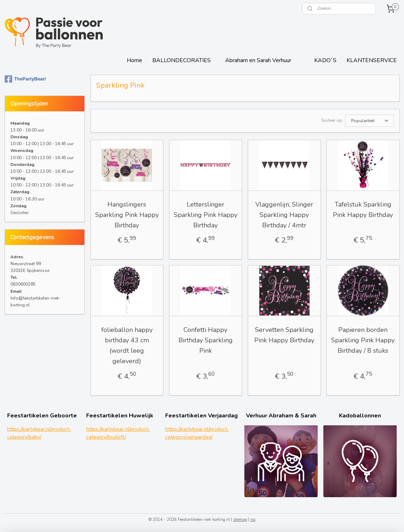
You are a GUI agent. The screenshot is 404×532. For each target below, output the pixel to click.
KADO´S (325, 60)
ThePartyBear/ (25, 79)
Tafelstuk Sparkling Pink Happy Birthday (363, 209)
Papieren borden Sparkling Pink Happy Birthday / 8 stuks (363, 339)
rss (253, 519)
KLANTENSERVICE (372, 60)
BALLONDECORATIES (182, 60)
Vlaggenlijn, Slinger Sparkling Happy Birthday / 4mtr (284, 214)
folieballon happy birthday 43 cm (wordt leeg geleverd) (127, 344)
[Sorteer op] (370, 120)
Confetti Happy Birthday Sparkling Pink (206, 339)
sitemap (240, 519)
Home (134, 60)
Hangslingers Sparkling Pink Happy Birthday (127, 214)
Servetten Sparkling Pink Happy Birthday (284, 334)
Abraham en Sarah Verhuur (258, 60)
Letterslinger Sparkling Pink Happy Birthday (206, 214)
